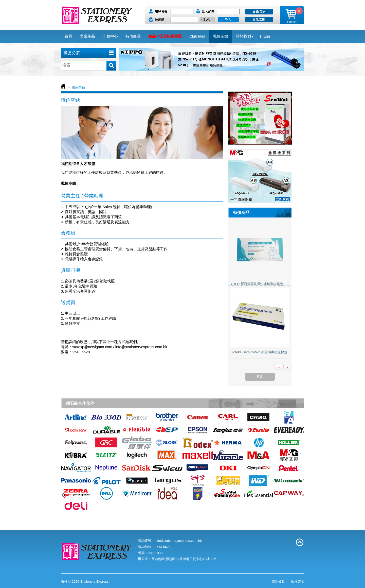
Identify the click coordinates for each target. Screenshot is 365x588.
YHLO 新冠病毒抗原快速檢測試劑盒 (257, 284)
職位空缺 (78, 87)
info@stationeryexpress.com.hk (178, 541)
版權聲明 (298, 582)
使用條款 (278, 582)
